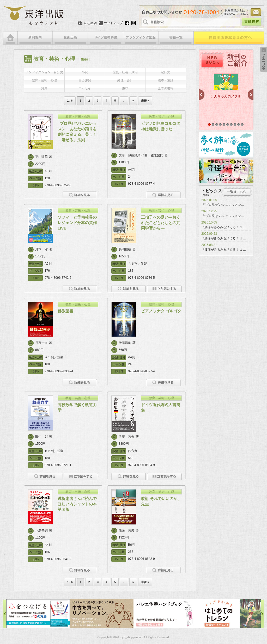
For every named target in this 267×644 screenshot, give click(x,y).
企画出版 (70, 38)
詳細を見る (80, 195)
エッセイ (85, 88)
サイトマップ (111, 23)
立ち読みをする (164, 289)
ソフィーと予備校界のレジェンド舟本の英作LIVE (77, 223)
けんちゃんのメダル (226, 96)
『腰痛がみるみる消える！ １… (224, 227)
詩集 (44, 88)
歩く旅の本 (226, 144)
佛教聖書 (65, 311)
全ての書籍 (166, 88)
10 (242, 125)
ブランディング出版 (141, 38)
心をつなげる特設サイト (38, 614)
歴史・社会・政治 (125, 72)
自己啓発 (85, 80)
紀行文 (166, 72)
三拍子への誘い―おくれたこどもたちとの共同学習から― (161, 223)
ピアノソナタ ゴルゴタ (161, 311)
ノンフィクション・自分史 (44, 72)
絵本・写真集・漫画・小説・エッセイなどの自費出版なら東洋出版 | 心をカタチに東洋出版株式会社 (34, 16)
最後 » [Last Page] (145, 101)
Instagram (134, 23)
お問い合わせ (256, 12)
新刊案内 (35, 38)
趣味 (125, 88)
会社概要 (87, 23)
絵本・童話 (166, 80)
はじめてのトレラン (229, 614)
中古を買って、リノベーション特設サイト (102, 614)
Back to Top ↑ (264, 59)
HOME (10, 38)
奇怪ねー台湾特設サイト (226, 171)
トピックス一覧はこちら (237, 192)
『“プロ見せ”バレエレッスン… (223, 205)
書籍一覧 (176, 38)
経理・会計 (125, 80)
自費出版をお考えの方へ (229, 38)
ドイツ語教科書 (105, 38)
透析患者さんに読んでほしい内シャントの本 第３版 (79, 504)
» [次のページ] (133, 101)
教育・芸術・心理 (44, 80)
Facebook (127, 23)
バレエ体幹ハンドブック (165, 614)
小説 (85, 72)
